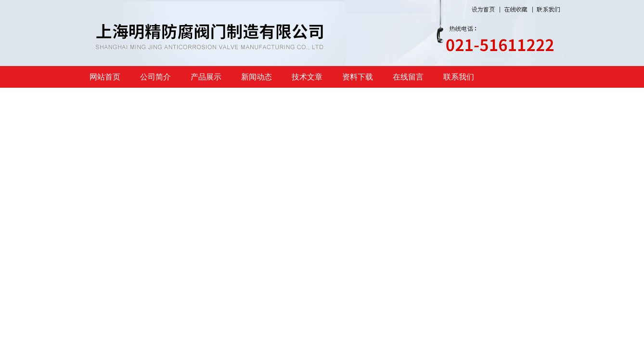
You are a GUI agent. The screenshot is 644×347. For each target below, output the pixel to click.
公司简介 (155, 77)
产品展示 (206, 77)
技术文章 (307, 77)
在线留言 (408, 77)
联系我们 (459, 77)
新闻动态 (257, 77)
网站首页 (105, 77)
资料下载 (358, 77)
